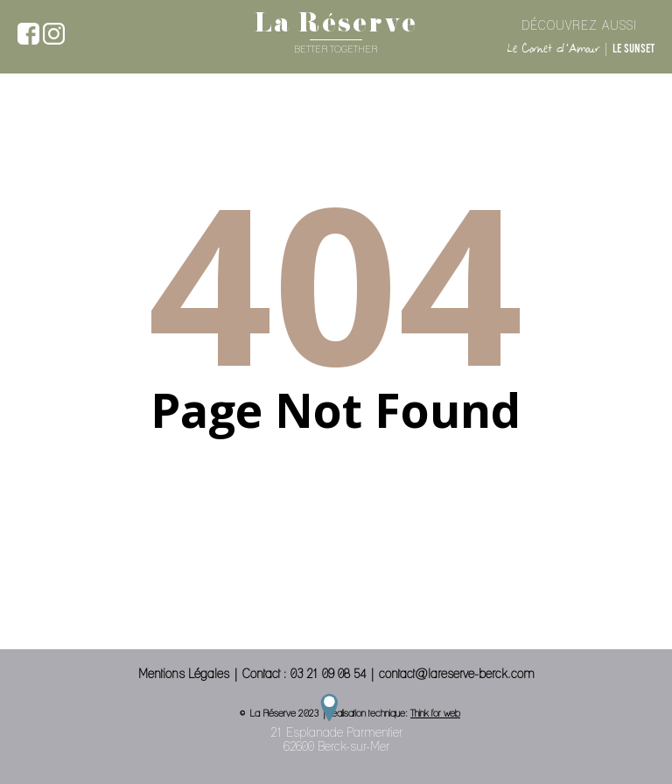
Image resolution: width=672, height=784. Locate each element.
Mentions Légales (184, 674)
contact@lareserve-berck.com (457, 674)
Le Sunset (633, 48)
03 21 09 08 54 (328, 674)
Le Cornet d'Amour (553, 49)
